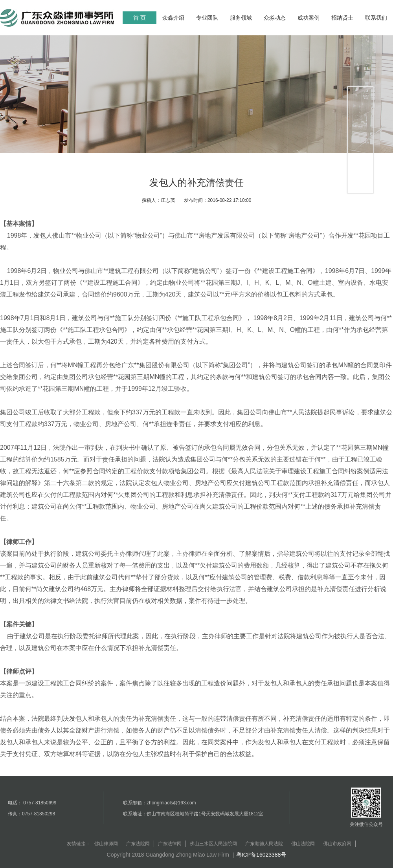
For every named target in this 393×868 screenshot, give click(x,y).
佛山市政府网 (337, 844)
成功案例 (309, 18)
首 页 (140, 18)
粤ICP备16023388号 (261, 855)
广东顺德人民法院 (264, 844)
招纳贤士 (342, 18)
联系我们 (376, 18)
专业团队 (207, 18)
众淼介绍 (173, 18)
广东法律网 (170, 844)
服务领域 (241, 18)
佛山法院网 (303, 844)
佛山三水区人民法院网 (213, 844)
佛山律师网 (106, 844)
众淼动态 (275, 18)
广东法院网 (138, 844)
